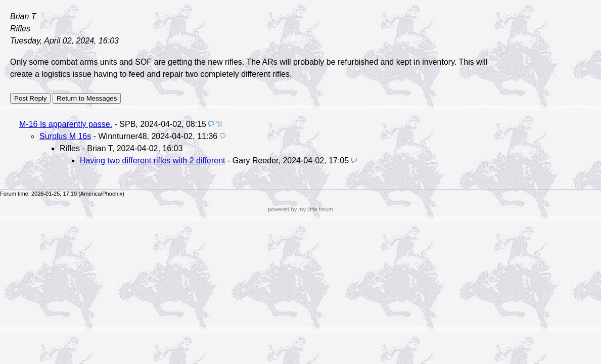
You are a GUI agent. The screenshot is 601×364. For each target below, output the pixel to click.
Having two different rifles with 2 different (153, 161)
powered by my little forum (300, 209)
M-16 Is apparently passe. (66, 124)
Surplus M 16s (65, 136)
